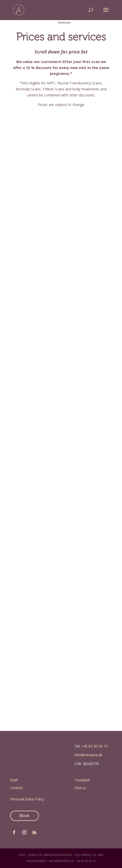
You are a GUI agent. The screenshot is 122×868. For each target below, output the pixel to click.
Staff (14, 780)
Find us (80, 788)
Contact (17, 788)
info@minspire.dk (88, 755)
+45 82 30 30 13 (94, 746)
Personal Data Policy (27, 799)
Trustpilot (82, 780)
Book (24, 816)
